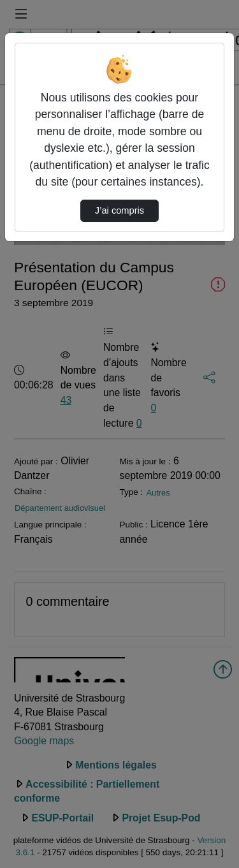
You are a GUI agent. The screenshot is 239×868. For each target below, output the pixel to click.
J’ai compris (119, 210)
